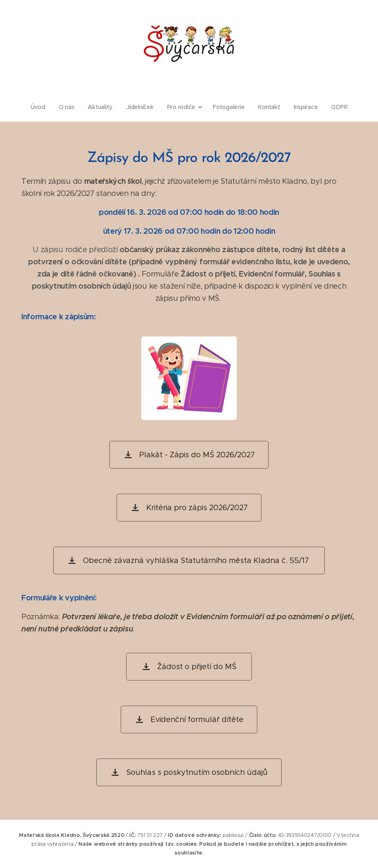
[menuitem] (39, 107)
